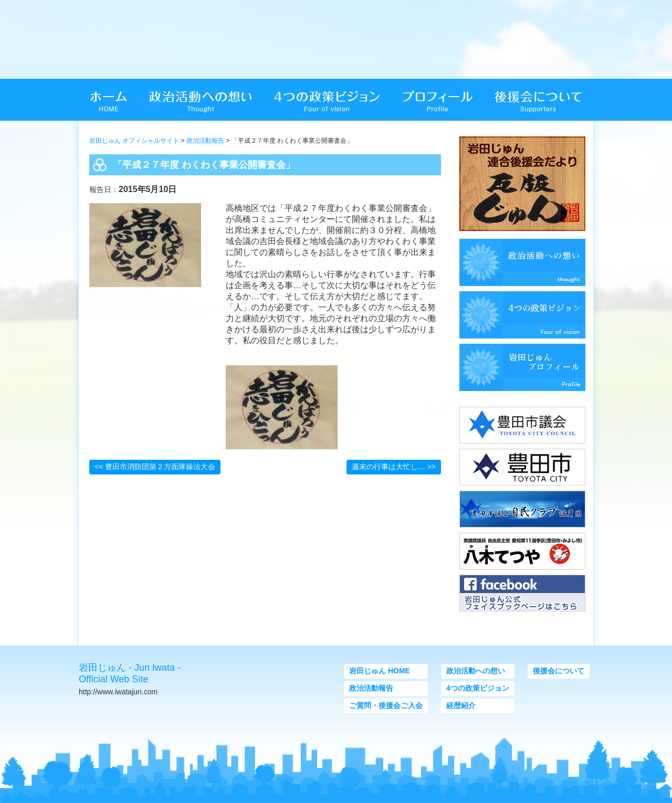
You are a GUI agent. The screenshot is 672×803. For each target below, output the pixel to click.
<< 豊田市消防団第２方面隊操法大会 (155, 467)
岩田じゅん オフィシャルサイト (134, 141)
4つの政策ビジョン (478, 688)
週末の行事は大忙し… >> (394, 467)
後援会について (559, 671)
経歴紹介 (461, 705)
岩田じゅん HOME (380, 671)
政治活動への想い (476, 671)
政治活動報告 (205, 141)
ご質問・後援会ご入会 (386, 705)
